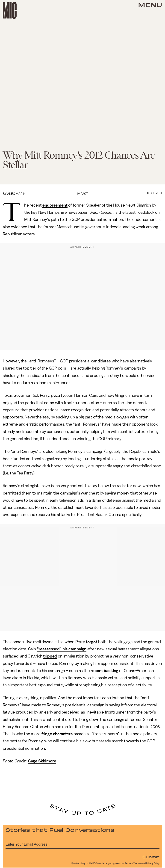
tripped (50, 656)
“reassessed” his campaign (62, 649)
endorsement (55, 205)
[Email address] (82, 844)
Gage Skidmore (42, 761)
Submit (151, 857)
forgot (92, 642)
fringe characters (57, 734)
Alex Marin (16, 194)
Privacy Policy (153, 863)
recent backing (104, 671)
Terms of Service (133, 863)
